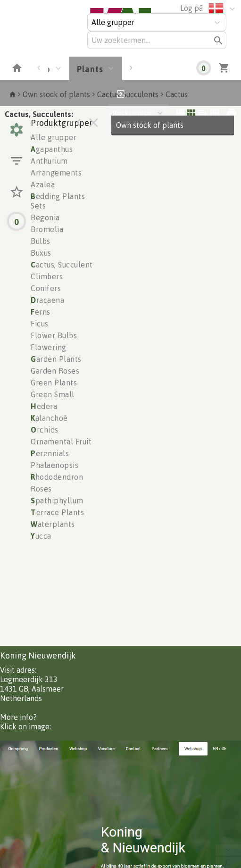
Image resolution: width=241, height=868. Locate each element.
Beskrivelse (132, 114)
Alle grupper (54, 137)
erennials (50, 453)
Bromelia (47, 229)
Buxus (41, 253)
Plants (90, 69)
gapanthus (52, 149)
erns (41, 312)
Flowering (49, 347)
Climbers (47, 276)
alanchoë (49, 418)
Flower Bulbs (54, 335)
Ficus (40, 324)
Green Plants (54, 383)
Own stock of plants (56, 94)
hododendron (57, 477)
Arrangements (56, 173)
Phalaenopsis (54, 465)
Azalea (43, 184)
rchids (45, 430)
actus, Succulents (63, 265)
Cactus (177, 94)
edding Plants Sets (58, 201)
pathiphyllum (57, 501)
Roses (41, 489)
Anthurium (49, 161)
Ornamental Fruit (61, 442)
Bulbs (41, 241)
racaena (47, 300)
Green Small (53, 394)
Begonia (45, 217)
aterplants (53, 524)
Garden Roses (55, 371)
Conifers (46, 288)
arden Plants (56, 359)
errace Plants (57, 512)
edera (44, 406)
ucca (41, 536)
